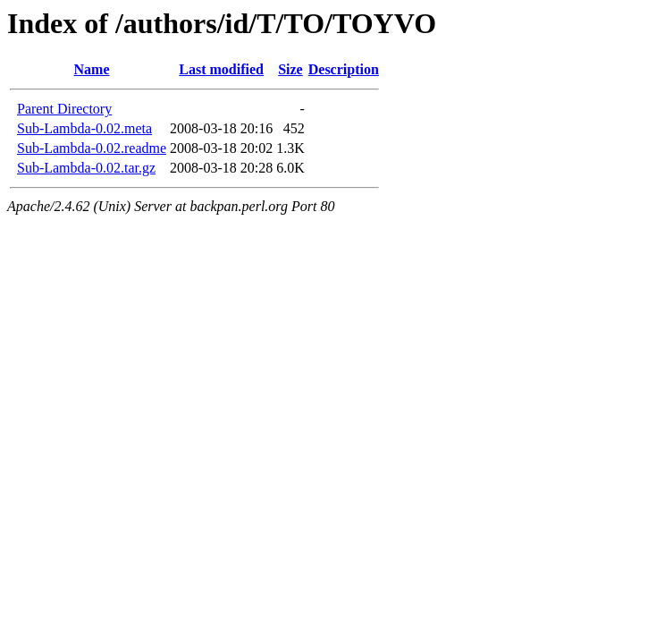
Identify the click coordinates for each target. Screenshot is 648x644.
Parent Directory (64, 109)
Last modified (221, 69)
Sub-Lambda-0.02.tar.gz (86, 168)
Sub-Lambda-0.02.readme (92, 148)
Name (92, 69)
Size (290, 69)
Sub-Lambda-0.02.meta (84, 128)
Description (344, 69)
